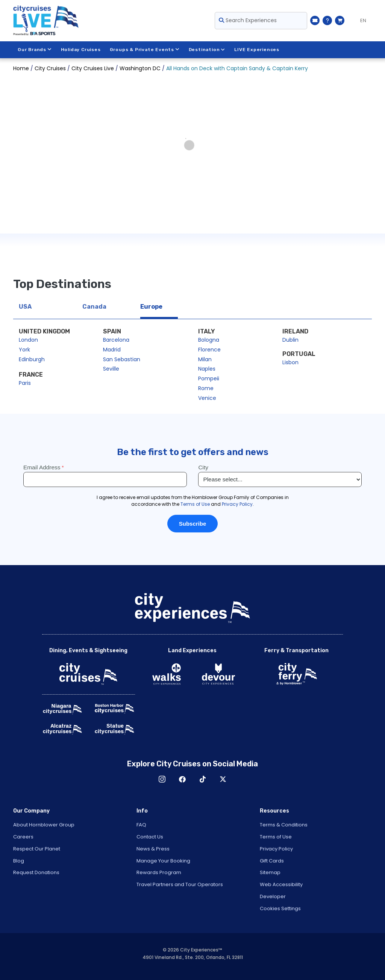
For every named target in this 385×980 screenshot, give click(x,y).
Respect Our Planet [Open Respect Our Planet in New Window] (37, 849)
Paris (25, 383)
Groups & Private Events (145, 50)
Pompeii (209, 378)
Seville (111, 369)
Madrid (112, 350)
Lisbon (290, 362)
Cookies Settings (280, 908)
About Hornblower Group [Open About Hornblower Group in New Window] (44, 825)
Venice (207, 398)
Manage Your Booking (163, 861)
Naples (207, 369)
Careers (23, 837)
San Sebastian (122, 359)
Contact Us (150, 837)
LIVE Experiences (257, 50)
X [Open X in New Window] (223, 779)
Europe (151, 307)
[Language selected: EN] (360, 21)
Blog (19, 861)
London (28, 340)
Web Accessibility (281, 884)
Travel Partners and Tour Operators (180, 884)
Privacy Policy (276, 849)
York (24, 350)
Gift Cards (272, 861)
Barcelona (116, 340)
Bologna (209, 340)
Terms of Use (276, 837)
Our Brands (35, 50)
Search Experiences (248, 20)
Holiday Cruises (81, 50)
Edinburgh (32, 359)
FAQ (141, 825)
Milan (205, 359)
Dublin (290, 340)
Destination (207, 50)
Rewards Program (159, 872)
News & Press (153, 849)
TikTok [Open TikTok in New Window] (203, 779)
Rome (206, 388)
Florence (209, 350)
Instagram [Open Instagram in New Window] (162, 779)
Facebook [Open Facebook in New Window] (182, 779)
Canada (94, 307)
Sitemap (270, 872)
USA (25, 307)
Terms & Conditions (284, 825)
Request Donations (36, 872)
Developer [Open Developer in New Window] (273, 896)
